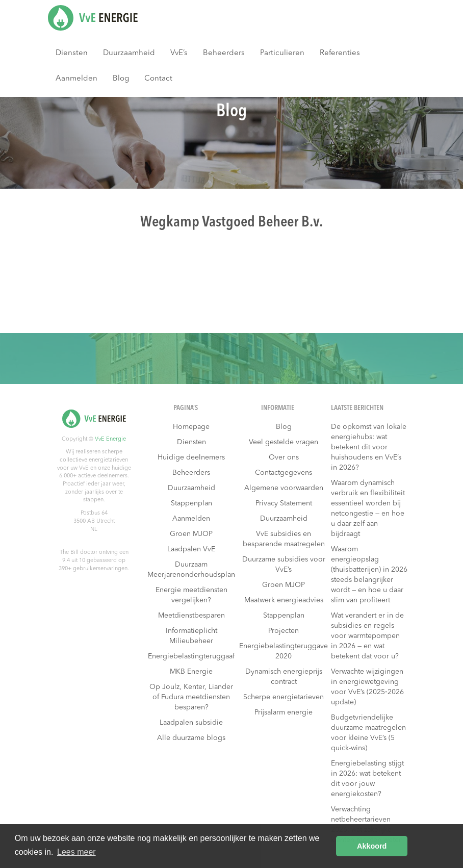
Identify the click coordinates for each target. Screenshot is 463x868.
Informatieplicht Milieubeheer (191, 636)
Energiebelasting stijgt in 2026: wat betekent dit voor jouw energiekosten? (367, 779)
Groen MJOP (191, 534)
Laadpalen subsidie (191, 723)
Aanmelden (76, 79)
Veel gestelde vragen (284, 442)
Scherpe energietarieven (284, 697)
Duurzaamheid (129, 53)
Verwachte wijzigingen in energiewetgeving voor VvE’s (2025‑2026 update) (367, 687)
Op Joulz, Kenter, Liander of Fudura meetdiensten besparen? (191, 697)
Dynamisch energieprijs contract (284, 677)
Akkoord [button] (372, 846)
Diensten (72, 53)
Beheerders (224, 53)
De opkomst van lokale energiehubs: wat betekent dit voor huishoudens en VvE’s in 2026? (369, 447)
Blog (121, 79)
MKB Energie (191, 672)
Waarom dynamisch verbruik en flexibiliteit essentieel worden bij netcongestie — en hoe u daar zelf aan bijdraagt (368, 508)
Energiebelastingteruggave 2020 (284, 651)
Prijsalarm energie (284, 712)
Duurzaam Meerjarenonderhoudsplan (191, 570)
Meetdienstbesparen (191, 616)
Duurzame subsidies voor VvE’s (284, 565)
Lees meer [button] (76, 852)
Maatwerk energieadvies (284, 600)
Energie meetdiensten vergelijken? (191, 595)
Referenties (340, 53)
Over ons (284, 457)
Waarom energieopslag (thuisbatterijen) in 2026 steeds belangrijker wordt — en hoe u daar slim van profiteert (369, 575)
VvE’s (179, 53)
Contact (158, 79)
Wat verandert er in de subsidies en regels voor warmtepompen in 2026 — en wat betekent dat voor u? (367, 636)
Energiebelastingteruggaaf (191, 656)
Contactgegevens (284, 473)
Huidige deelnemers (191, 457)
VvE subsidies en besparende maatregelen (284, 539)
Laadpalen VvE (191, 549)
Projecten (284, 631)
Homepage (191, 427)
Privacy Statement (284, 503)
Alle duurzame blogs (191, 738)
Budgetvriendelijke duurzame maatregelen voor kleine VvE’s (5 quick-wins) (368, 733)
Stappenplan (191, 503)
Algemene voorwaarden (284, 488)
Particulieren (282, 53)
